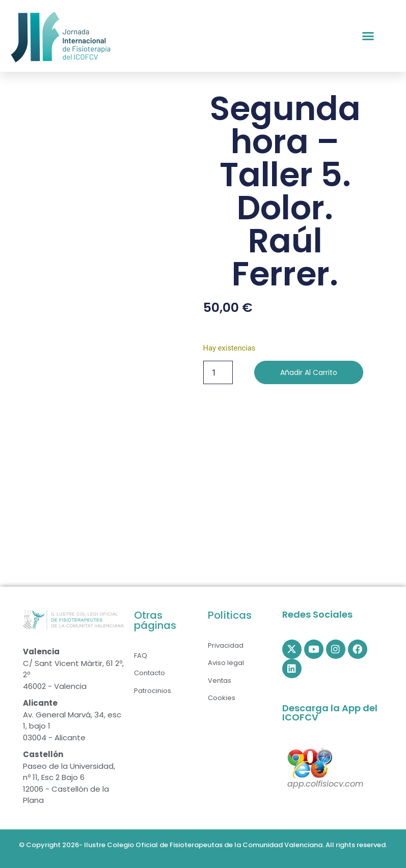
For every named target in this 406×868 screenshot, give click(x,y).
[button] (368, 36)
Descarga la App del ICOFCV (330, 713)
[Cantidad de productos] (218, 372)
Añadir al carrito (309, 372)
